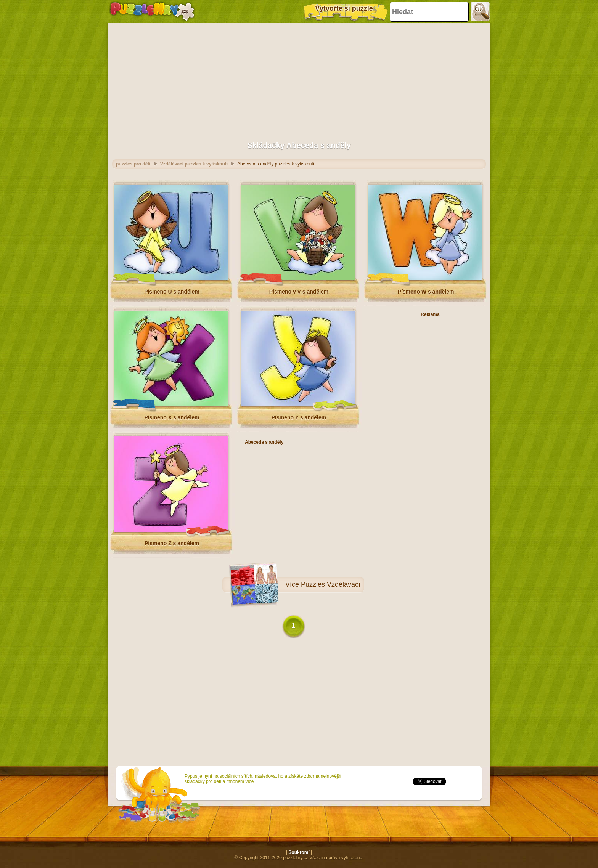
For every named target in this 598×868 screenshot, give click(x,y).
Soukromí (299, 852)
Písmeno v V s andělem (299, 292)
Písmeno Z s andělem (172, 543)
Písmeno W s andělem (426, 292)
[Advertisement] (299, 78)
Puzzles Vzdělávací (331, 584)
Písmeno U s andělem (172, 292)
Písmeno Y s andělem (299, 417)
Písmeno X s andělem (172, 417)
